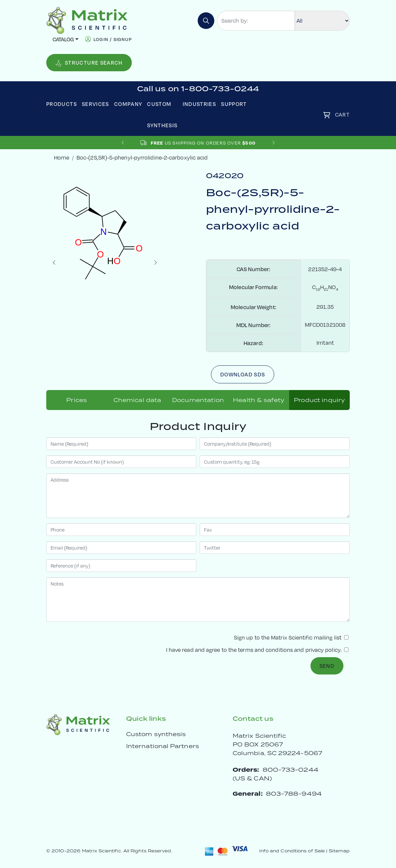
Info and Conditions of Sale (292, 851)
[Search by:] (256, 21)
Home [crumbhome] (62, 157)
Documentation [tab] (198, 400)
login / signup (113, 39)
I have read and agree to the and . (257, 650)
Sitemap (339, 851)
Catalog (63, 39)
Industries (199, 104)
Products (62, 104)
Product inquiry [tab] (319, 400)
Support (234, 104)
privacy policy (323, 650)
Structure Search (89, 63)
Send (327, 666)
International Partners (163, 746)
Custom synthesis (156, 734)
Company (128, 104)
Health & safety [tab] (259, 400)
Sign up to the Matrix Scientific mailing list (291, 637)
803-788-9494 (294, 794)
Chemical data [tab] (137, 400)
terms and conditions (265, 650)
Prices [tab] (77, 400)
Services (96, 104)
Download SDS (243, 374)
